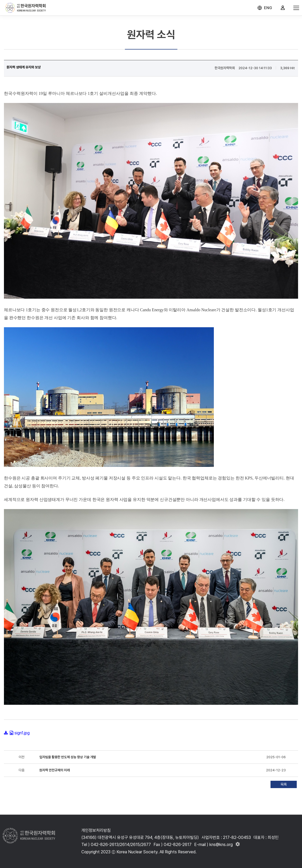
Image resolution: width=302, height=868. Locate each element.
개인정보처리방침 (96, 830)
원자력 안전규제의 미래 (55, 770)
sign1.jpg (22, 733)
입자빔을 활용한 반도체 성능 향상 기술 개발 (68, 757)
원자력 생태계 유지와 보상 (24, 67)
